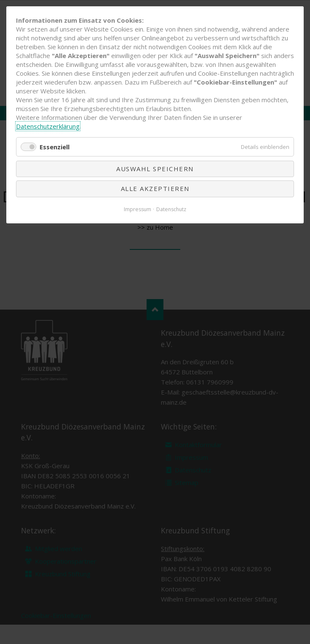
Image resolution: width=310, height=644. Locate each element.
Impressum (138, 209)
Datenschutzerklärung (48, 126)
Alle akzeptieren (155, 188)
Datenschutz (171, 209)
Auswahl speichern (155, 169)
